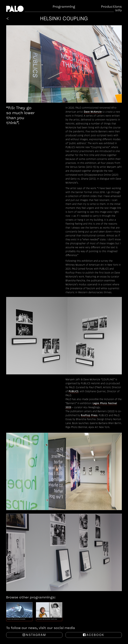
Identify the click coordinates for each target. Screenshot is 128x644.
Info (119, 11)
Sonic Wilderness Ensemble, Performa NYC (16, 619)
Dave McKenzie (93, 112)
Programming (64, 7)
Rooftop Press (89, 415)
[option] (19, 612)
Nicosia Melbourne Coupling (47, 619)
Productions (111, 7)
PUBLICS (74, 391)
